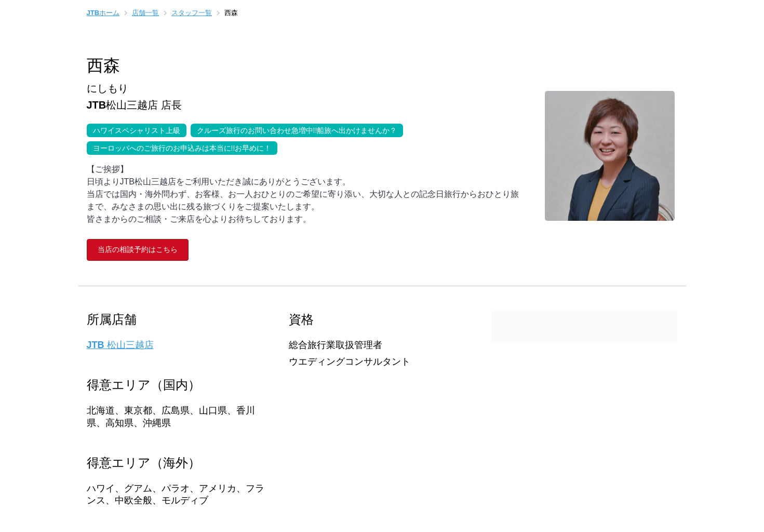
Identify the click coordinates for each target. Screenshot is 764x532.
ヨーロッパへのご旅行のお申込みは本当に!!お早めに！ (179, 147)
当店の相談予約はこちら (138, 249)
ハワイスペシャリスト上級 (133, 129)
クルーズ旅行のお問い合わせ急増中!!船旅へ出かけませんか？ (294, 129)
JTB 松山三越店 (120, 345)
